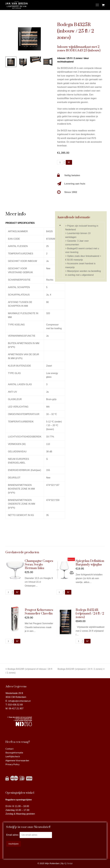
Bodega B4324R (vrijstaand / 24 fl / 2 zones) (81, 669)
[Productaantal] (60, 162)
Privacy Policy (12, 764)
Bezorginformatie (14, 752)
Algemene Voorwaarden (17, 760)
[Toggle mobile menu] (97, 5)
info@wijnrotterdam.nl (19, 701)
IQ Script (68, 863)
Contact (9, 749)
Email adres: (13, 835)
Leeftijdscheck (13, 756)
